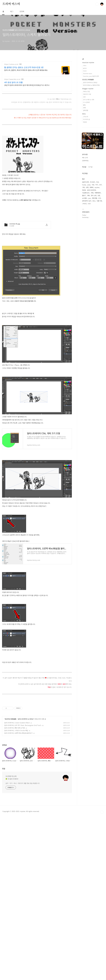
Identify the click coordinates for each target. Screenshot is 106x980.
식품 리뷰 (99, 201)
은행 (87, 187)
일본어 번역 (86, 182)
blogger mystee (88, 89)
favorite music (88, 73)
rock (89, 204)
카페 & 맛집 (86, 91)
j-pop (89, 185)
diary (84, 114)
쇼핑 (99, 195)
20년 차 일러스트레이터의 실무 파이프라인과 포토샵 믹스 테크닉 (27, 85)
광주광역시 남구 (87, 201)
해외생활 (95, 198)
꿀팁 (84, 105)
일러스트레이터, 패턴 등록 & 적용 (15, 757)
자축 (88, 195)
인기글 (90, 167)
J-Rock (84, 204)
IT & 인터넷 (86, 102)
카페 (92, 193)
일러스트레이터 (92, 190)
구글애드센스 (86, 193)
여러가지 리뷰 (87, 94)
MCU (94, 201)
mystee (97, 187)
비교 (98, 182)
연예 (84, 108)
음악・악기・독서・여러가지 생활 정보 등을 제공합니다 (23, 854)
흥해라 (92, 187)
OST (100, 185)
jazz (90, 198)
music (85, 71)
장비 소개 (94, 195)
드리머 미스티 (11, 4)
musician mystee (88, 62)
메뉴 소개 (85, 158)
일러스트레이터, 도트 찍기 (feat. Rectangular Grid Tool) (23, 754)
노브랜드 (85, 198)
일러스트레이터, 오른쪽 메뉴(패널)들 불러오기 (18, 762)
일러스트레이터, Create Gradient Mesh (17, 752)
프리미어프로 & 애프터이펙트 (91, 85)
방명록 (22, 11)
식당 (93, 185)
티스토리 (93, 182)
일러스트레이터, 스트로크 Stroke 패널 (16, 759)
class (85, 65)
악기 (97, 185)
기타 (83, 187)
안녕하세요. (86, 161)
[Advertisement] (37, 583)
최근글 (84, 167)
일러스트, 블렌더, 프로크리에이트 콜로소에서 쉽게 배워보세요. (26, 70)
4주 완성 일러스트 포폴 (13, 82)
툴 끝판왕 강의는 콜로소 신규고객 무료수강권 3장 (24, 67)
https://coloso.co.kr (11, 64)
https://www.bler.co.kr (12, 79)
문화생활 (86, 110)
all (83, 59)
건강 (84, 97)
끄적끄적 (86, 117)
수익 (100, 198)
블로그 (84, 195)
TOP (102, 912)
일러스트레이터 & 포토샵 (26, 748)
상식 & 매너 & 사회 (89, 100)
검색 (97, 4)
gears (85, 68)
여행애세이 (98, 193)
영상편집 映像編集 (10, 748)
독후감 (85, 122)
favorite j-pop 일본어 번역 (91, 76)
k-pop (84, 185)
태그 (12, 11)
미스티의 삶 (86, 119)
